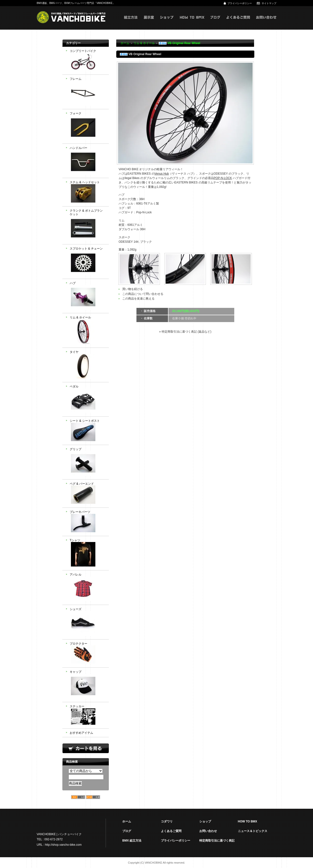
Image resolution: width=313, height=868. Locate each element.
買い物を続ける (133, 289)
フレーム (87, 92)
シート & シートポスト (87, 431)
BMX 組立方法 (132, 841)
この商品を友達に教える (138, 299)
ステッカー (87, 715)
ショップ (167, 22)
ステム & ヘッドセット (87, 192)
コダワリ (167, 821)
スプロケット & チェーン (87, 262)
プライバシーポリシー (240, 3)
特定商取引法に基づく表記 (217, 841)
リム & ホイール (87, 330)
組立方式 (131, 22)
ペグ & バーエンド (87, 494)
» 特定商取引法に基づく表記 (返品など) (185, 332)
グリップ (87, 462)
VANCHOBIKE (71, 17)
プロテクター (87, 654)
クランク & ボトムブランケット (87, 225)
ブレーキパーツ (87, 522)
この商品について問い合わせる (143, 294)
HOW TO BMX (192, 22)
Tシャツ (87, 553)
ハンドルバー (87, 161)
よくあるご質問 (238, 22)
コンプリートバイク (87, 61)
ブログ (215, 22)
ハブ (87, 296)
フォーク (87, 126)
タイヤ (87, 365)
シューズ (87, 622)
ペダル (87, 399)
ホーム (125, 43)
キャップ (87, 685)
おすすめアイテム (81, 733)
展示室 (149, 22)
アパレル (87, 588)
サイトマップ (269, 3)
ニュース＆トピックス (253, 831)
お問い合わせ (266, 22)
